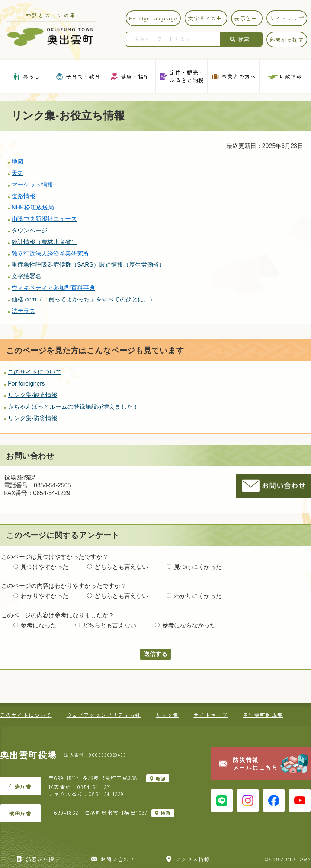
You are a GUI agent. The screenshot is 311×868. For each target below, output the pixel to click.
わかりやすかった (45, 596)
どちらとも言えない (121, 567)
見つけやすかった (45, 567)
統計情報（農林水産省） (44, 242)
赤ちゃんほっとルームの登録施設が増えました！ (73, 407)
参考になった (39, 625)
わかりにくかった (198, 596)
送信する (155, 654)
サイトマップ (211, 715)
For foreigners (26, 384)
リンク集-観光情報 (33, 395)
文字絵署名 (26, 276)
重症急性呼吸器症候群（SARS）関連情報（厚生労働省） (88, 265)
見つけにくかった (198, 567)
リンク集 (167, 715)
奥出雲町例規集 (263, 715)
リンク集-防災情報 (33, 418)
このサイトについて (35, 372)
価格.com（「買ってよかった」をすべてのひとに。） (84, 299)
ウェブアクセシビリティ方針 (104, 715)
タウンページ (29, 230)
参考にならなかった (189, 625)
